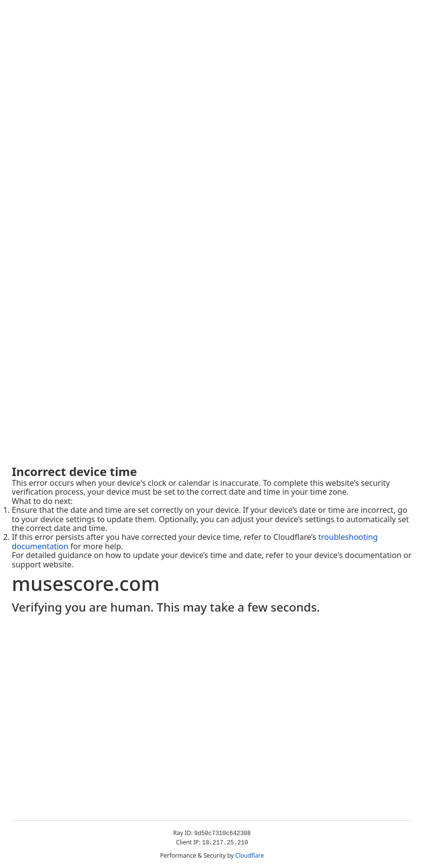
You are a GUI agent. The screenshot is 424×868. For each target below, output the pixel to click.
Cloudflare (250, 855)
